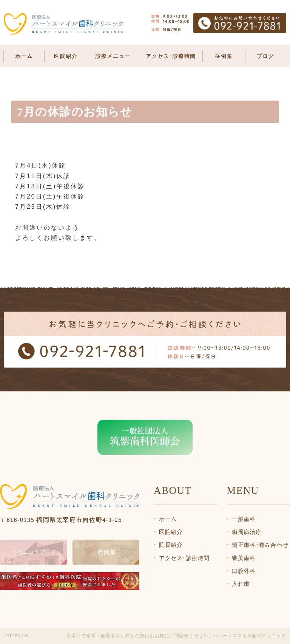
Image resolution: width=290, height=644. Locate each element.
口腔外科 (244, 571)
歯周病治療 (247, 532)
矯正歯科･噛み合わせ (260, 545)
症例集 (224, 56)
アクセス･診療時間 (171, 56)
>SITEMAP (16, 636)
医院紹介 (171, 532)
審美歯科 (244, 558)
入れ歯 (241, 584)
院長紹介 (171, 545)
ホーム (24, 56)
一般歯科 (244, 519)
